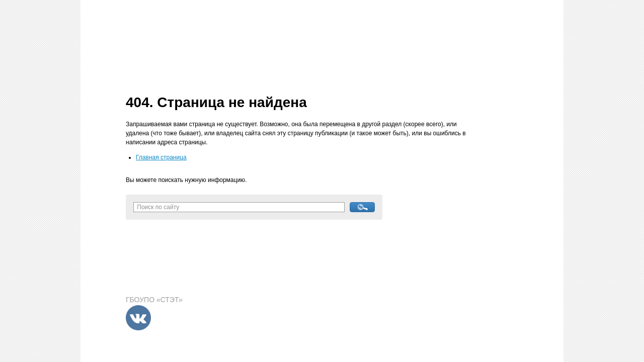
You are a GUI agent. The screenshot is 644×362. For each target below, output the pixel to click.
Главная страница (161, 157)
